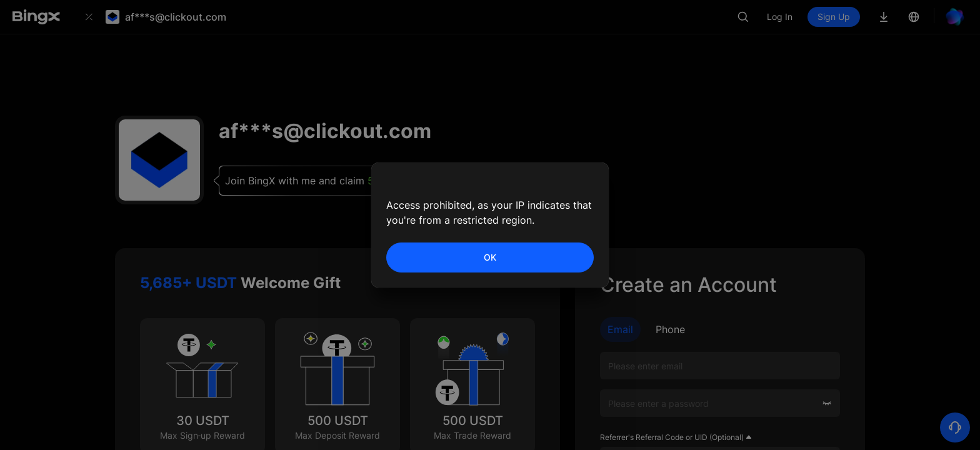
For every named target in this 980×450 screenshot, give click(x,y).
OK (490, 257)
